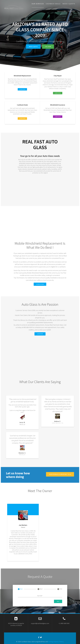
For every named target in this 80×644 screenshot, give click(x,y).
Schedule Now (40, 284)
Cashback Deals (53, 4)
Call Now (48, 47)
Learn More (40, 334)
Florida (72, 11)
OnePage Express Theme (56, 642)
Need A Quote (69, 4)
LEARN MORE (22, 89)
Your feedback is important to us (60, 474)
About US (62, 11)
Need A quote (33, 47)
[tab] (20, 589)
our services (38, 4)
